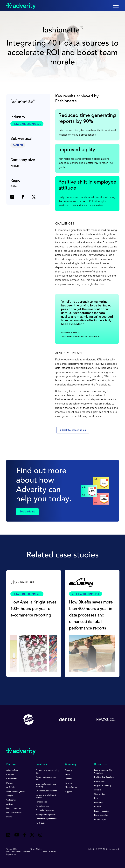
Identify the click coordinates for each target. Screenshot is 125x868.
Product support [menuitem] (101, 820)
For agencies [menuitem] (41, 802)
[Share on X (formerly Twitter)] (34, 197)
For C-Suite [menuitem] (41, 823)
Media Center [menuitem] (71, 787)
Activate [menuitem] (10, 804)
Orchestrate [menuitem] (12, 779)
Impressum (11, 855)
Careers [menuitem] (68, 779)
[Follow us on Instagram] (40, 835)
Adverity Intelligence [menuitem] (15, 792)
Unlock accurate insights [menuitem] (46, 791)
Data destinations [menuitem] (14, 813)
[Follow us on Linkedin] (8, 835)
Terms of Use (12, 849)
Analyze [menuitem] (10, 796)
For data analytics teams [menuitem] (46, 819)
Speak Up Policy (49, 852)
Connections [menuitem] (100, 782)
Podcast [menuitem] (98, 807)
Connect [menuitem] (10, 775)
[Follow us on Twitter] (32, 835)
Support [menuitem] (68, 792)
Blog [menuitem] (96, 798)
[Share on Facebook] (23, 198)
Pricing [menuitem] (9, 817)
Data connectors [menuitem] (14, 808)
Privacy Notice (36, 849)
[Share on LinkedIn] (12, 197)
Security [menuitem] (69, 770)
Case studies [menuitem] (100, 794)
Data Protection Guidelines (18, 852)
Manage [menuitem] (10, 783)
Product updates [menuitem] (101, 811)
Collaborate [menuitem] (11, 800)
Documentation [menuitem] (101, 815)
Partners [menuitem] (69, 783)
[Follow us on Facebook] (25, 835)
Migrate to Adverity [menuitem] (103, 786)
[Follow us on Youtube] (17, 835)
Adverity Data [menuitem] (12, 770)
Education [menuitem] (99, 803)
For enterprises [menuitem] (42, 806)
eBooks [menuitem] (97, 790)
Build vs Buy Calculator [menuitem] (104, 777)
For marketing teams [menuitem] (45, 810)
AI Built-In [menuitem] (11, 787)
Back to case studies (73, 430)
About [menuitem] (68, 775)
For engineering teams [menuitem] (46, 815)
